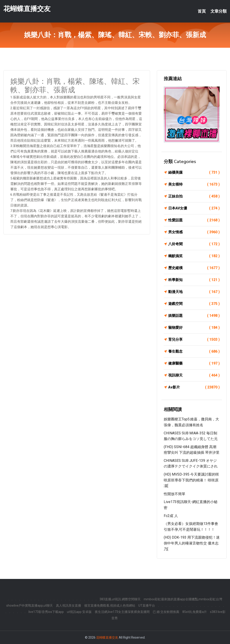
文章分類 (219, 11)
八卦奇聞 (194, 244)
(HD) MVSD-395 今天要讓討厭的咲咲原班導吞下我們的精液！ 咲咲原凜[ (191, 480)
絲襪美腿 (194, 172)
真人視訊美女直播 (69, 605)
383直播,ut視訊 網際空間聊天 (120, 599)
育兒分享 (194, 340)
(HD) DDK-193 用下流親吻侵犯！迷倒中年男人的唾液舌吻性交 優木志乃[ (192, 543)
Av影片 (194, 387)
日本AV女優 (194, 208)
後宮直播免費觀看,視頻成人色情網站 (110, 605)
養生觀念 (194, 351)
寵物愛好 (194, 328)
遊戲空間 (194, 304)
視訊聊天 (194, 375)
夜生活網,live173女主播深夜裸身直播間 (122, 612)
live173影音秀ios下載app (46, 612)
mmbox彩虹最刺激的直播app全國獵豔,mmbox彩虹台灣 (183, 599)
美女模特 (194, 184)
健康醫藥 (194, 363)
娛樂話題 (194, 316)
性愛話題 (194, 220)
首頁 (202, 11)
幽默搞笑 (194, 256)
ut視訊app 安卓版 (79, 612)
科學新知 (194, 280)
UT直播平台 (147, 605)
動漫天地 (194, 292)
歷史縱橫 (194, 268)
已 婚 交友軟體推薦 (166, 612)
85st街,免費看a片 (195, 612)
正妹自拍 (194, 196)
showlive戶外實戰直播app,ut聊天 (30, 605)
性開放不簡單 (175, 494)
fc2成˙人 (171, 516)
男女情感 (194, 232)
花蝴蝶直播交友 (27, 9)
